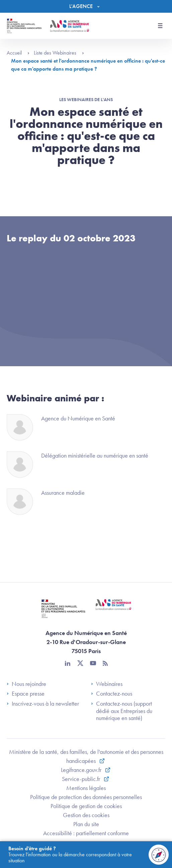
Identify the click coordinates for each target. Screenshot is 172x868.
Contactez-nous (112, 694)
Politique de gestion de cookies (86, 806)
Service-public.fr (82, 779)
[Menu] (86, 6)
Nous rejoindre (26, 684)
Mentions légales (86, 788)
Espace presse (26, 694)
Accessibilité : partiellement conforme (86, 833)
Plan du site (86, 824)
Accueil (18, 53)
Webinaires (107, 684)
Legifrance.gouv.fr (82, 770)
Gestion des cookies (86, 815)
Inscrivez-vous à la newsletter (43, 704)
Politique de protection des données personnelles (86, 797)
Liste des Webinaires (59, 53)
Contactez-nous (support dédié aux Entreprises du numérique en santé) (122, 711)
